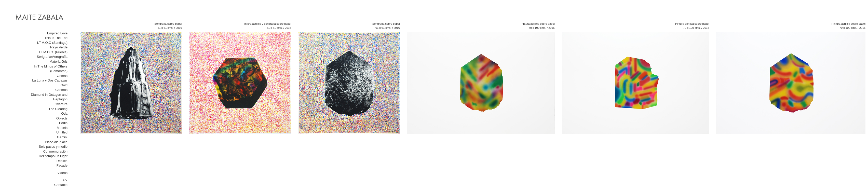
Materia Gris (58, 62)
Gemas (62, 76)
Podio (63, 123)
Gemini (62, 137)
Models (62, 128)
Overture (61, 104)
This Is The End (56, 38)
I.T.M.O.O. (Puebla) (53, 52)
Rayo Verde (59, 47)
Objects (62, 118)
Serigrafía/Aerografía (52, 57)
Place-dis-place (56, 142)
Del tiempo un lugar (53, 156)
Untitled (62, 132)
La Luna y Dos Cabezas (50, 80)
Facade (62, 165)
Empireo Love (57, 33)
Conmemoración (55, 151)
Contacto (61, 185)
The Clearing (58, 109)
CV (65, 180)
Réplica (62, 161)
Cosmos (61, 90)
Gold (64, 85)
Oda (64, 113)
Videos (62, 173)
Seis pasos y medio (53, 147)
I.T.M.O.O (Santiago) (52, 43)
